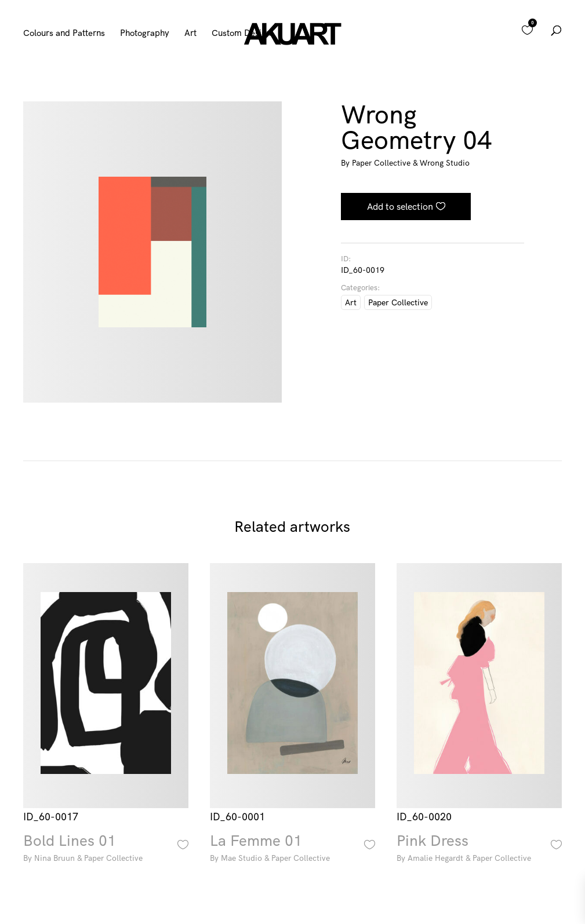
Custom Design (241, 34)
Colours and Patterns (64, 34)
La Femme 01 (292, 850)
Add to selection (400, 206)
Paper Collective (398, 302)
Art (190, 34)
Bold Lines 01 (106, 850)
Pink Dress (479, 850)
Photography (145, 34)
